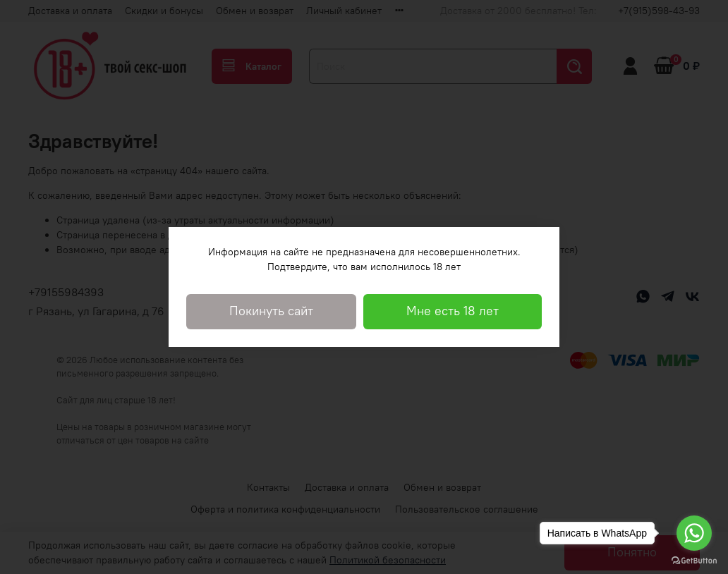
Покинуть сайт (271, 311)
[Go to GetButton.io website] (694, 560)
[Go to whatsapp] (694, 533)
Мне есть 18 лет (453, 311)
